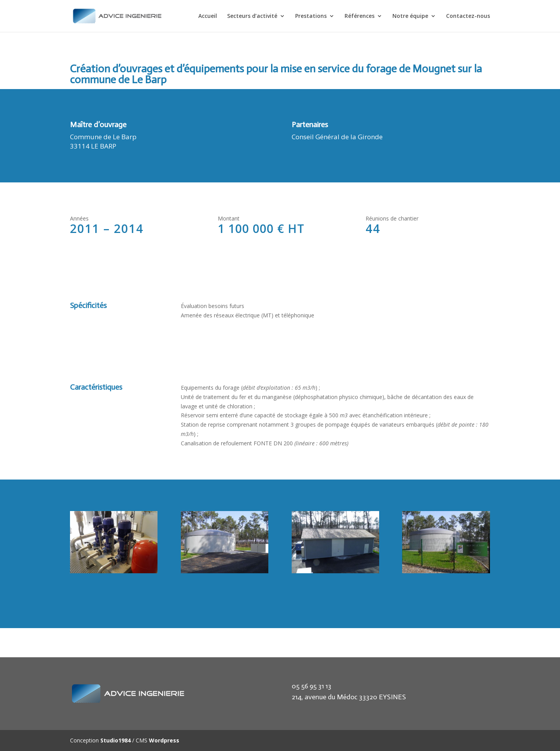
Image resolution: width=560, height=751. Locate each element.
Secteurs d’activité (252, 16)
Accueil (208, 16)
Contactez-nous (468, 16)
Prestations (311, 16)
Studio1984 (115, 740)
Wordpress (164, 740)
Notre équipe (410, 16)
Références (360, 16)
